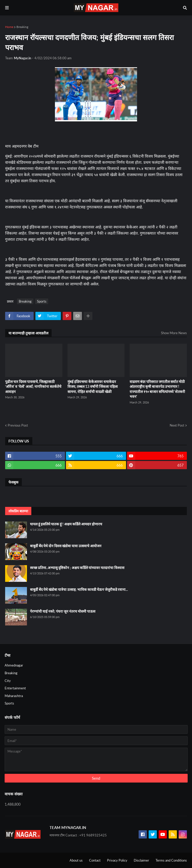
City (8, 681)
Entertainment (15, 688)
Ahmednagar (14, 665)
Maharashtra (14, 696)
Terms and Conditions (171, 860)
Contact (95, 860)
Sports (42, 301)
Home (9, 27)
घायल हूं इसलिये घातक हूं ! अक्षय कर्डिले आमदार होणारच (66, 524)
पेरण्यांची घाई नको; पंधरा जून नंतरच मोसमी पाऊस (63, 611)
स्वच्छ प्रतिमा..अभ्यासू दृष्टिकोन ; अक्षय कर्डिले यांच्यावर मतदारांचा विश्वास (77, 568)
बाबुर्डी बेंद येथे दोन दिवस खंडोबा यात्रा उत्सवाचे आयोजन (66, 546)
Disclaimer (141, 860)
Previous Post (18, 425)
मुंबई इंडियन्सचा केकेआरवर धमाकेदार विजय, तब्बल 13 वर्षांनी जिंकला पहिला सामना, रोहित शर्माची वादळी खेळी (93, 387)
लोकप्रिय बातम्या (18, 511)
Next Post (177, 425)
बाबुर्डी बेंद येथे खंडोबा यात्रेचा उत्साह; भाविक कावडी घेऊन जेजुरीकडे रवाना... (79, 589)
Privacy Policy (117, 860)
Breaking (22, 27)
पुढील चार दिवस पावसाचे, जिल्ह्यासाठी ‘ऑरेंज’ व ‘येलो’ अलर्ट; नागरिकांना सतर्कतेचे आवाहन (33, 387)
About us (76, 860)
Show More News (174, 333)
